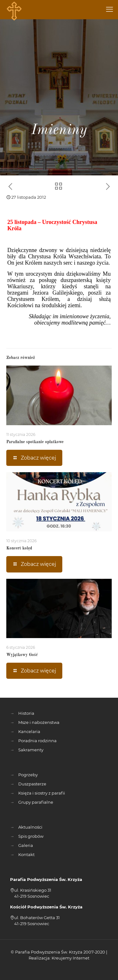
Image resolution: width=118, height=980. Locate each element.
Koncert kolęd (19, 548)
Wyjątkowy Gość (22, 655)
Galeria (26, 845)
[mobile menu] (110, 9)
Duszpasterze (32, 784)
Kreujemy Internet (70, 958)
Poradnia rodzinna (37, 741)
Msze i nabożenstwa (39, 722)
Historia (26, 713)
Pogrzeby (28, 775)
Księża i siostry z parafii (42, 793)
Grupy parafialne (36, 802)
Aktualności (30, 827)
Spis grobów (31, 836)
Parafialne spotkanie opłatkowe (35, 442)
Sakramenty (31, 750)
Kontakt (26, 854)
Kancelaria (29, 731)
